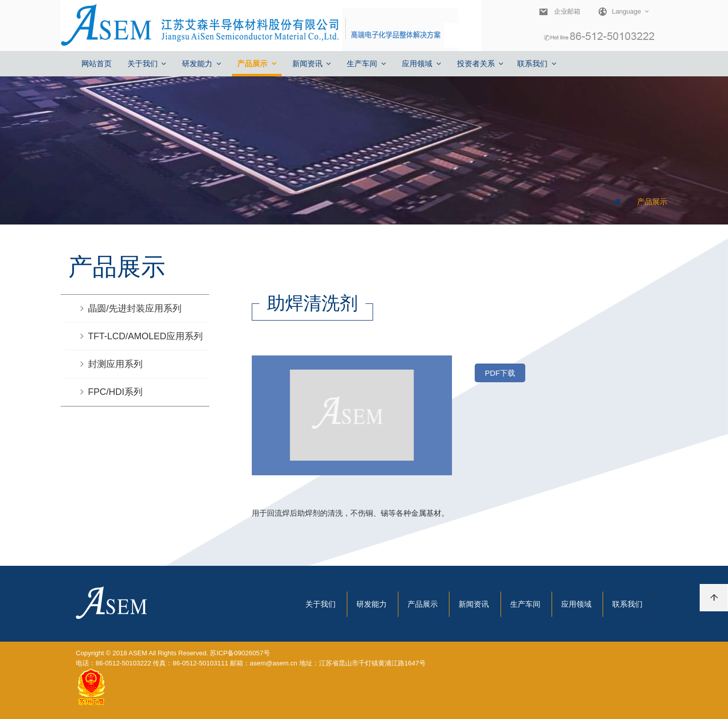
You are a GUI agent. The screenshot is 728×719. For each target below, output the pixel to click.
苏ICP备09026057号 (240, 653)
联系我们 (627, 604)
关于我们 (321, 604)
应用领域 (576, 604)
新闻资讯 (474, 604)
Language (620, 12)
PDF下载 (500, 373)
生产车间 (525, 604)
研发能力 (372, 604)
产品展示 (651, 201)
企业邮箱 (567, 11)
